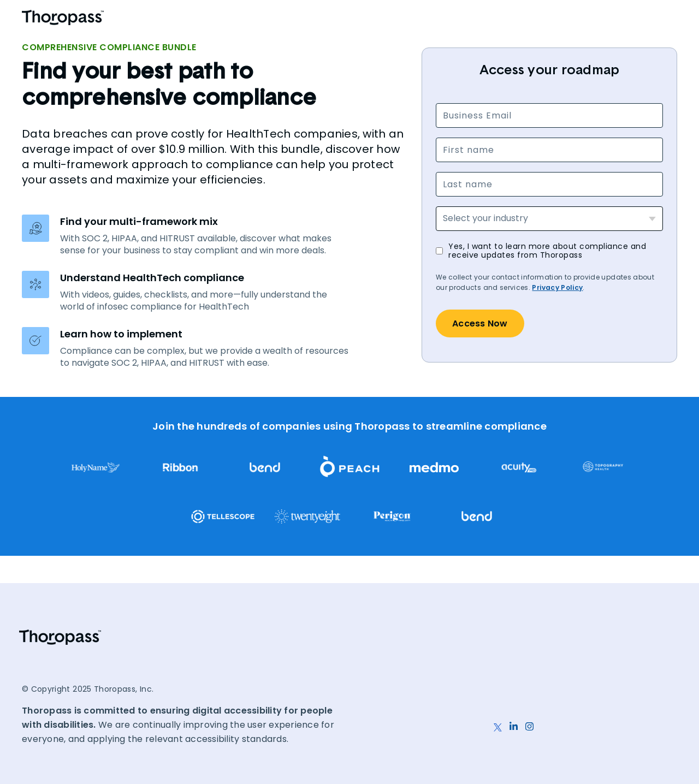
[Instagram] (529, 721)
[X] (498, 721)
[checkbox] (549, 251)
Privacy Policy (557, 287)
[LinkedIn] (514, 721)
